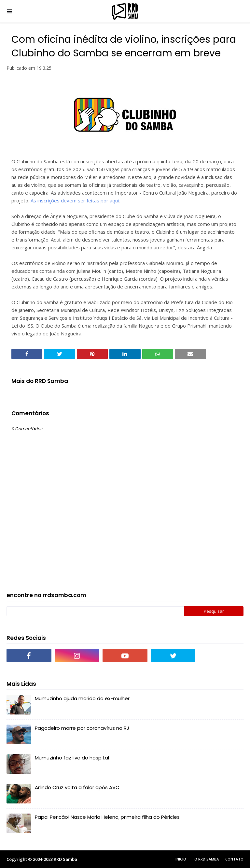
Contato (234, 859)
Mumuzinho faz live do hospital (72, 758)
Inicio (181, 859)
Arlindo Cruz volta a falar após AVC (77, 787)
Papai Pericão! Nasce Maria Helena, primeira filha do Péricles (107, 817)
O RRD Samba (207, 859)
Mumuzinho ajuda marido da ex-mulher (82, 698)
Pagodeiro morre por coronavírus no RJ (82, 728)
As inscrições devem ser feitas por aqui (75, 200)
